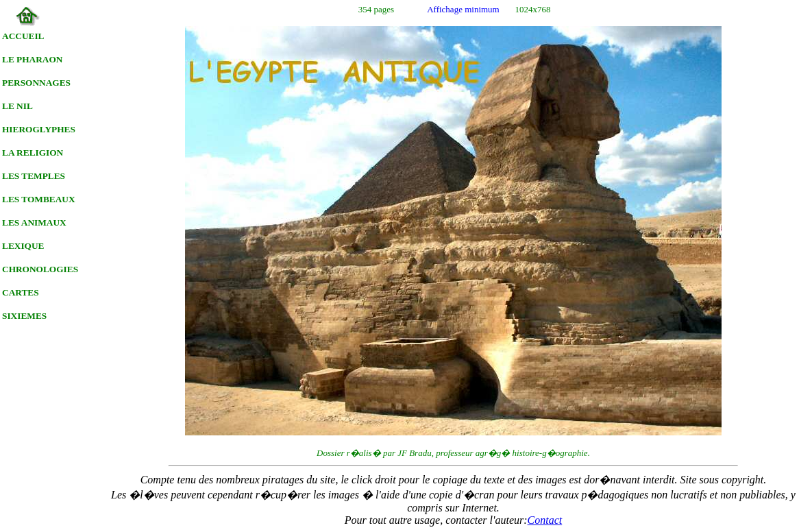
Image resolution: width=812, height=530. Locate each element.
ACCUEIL (23, 36)
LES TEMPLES (34, 176)
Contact (545, 520)
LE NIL (17, 106)
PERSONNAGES (36, 83)
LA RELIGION (33, 153)
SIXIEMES (24, 316)
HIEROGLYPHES (39, 129)
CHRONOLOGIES (40, 269)
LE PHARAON (33, 59)
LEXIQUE (23, 246)
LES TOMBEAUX (39, 199)
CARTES (21, 292)
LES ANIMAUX (34, 222)
